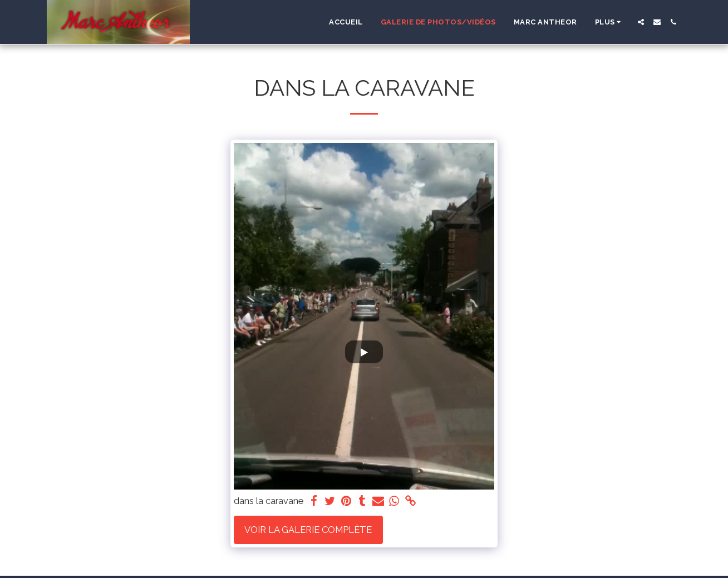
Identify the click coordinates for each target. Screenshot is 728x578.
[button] (641, 22)
